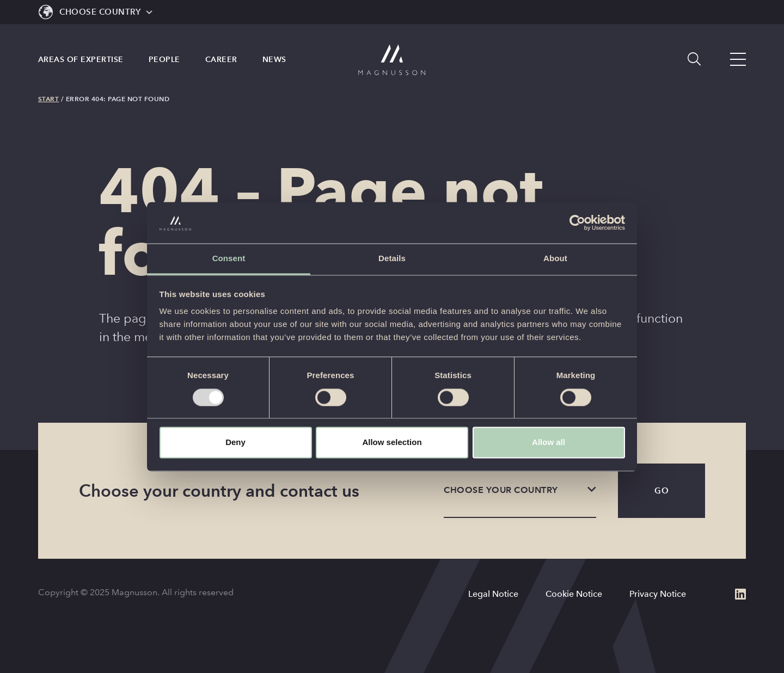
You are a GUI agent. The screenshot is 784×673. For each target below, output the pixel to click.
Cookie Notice (574, 594)
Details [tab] (392, 259)
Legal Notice (493, 594)
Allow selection (392, 443)
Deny (235, 443)
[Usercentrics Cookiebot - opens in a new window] (577, 223)
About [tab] (555, 259)
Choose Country (100, 12)
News (274, 68)
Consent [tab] (229, 259)
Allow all (549, 443)
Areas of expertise (81, 68)
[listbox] (520, 491)
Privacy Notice (658, 594)
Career (221, 68)
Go (661, 490)
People (164, 68)
